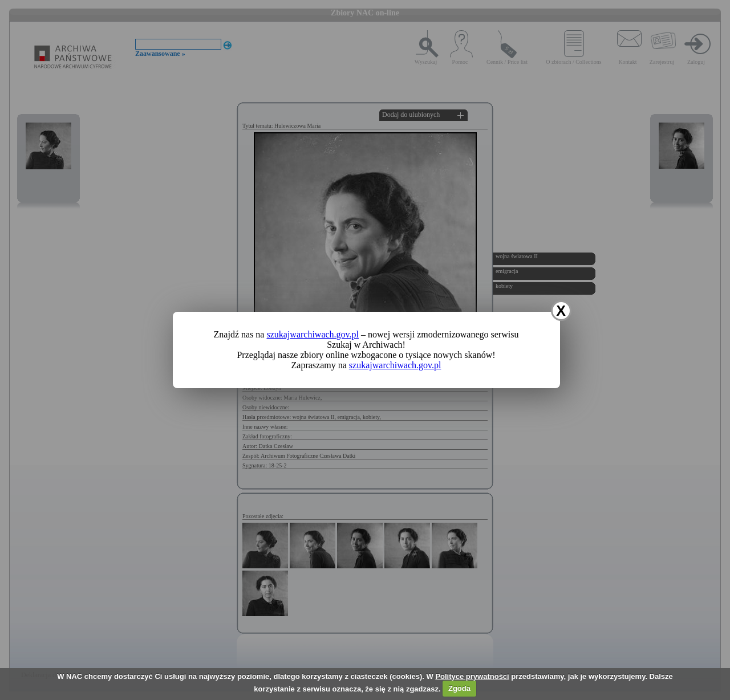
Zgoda (459, 688)
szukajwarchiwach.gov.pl (313, 334)
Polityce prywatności (472, 676)
